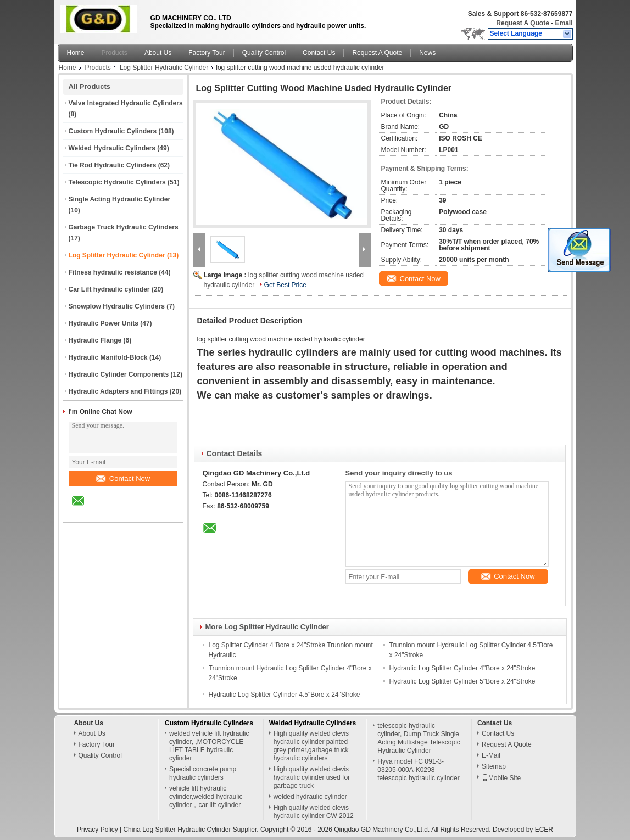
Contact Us (319, 53)
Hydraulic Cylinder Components (119, 374)
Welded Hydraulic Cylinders (112, 148)
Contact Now (123, 478)
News (427, 53)
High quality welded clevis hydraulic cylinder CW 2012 (314, 812)
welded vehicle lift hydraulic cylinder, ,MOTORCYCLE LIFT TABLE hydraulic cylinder (209, 746)
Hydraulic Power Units (104, 323)
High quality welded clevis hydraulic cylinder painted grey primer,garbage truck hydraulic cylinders (311, 746)
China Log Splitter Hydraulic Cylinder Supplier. (191, 830)
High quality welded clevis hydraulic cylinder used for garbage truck (312, 777)
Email (564, 23)
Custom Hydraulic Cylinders (113, 131)
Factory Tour (207, 53)
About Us (158, 53)
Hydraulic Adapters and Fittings (118, 391)
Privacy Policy (97, 830)
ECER (544, 830)
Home (76, 53)
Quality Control (264, 53)
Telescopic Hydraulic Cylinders (117, 182)
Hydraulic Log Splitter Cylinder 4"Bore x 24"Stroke (462, 668)
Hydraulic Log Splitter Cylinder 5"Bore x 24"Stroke (462, 681)
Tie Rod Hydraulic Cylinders (113, 165)
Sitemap (494, 766)
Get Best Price (285, 285)
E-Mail (491, 755)
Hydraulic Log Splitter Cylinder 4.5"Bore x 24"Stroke (285, 695)
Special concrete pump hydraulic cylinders (203, 773)
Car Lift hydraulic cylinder (109, 289)
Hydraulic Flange (95, 340)
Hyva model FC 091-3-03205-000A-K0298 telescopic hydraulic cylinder (418, 770)
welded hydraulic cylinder (310, 797)
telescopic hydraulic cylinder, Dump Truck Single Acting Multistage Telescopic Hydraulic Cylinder (419, 738)
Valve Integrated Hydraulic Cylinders (126, 103)
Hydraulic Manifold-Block (108, 357)
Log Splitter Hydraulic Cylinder (164, 68)
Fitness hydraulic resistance (113, 272)
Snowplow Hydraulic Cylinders (117, 306)
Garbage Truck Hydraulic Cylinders (124, 227)
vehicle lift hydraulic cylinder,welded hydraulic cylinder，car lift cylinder (206, 797)
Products (115, 53)
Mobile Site (501, 778)
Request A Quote (522, 23)
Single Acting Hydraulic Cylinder (120, 199)
